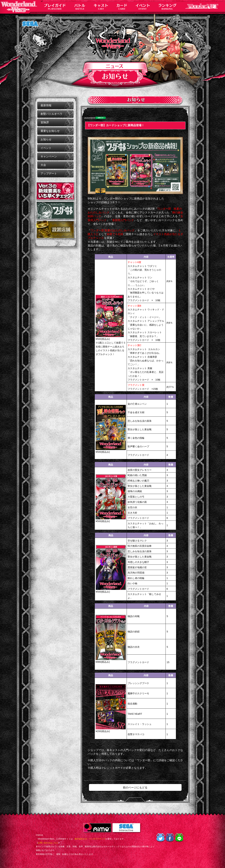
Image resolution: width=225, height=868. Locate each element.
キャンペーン (49, 156)
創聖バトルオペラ (51, 114)
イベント (46, 148)
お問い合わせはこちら (48, 843)
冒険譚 (45, 122)
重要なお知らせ (50, 131)
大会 (43, 165)
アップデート (49, 173)
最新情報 (46, 105)
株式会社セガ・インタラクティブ (90, 839)
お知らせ (46, 139)
